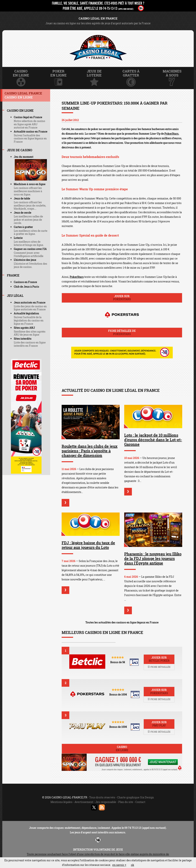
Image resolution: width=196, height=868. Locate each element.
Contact (140, 802)
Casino (122, 748)
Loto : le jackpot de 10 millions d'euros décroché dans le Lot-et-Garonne (153, 440)
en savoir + (119, 865)
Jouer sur (122, 298)
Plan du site (126, 802)
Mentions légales (61, 802)
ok (133, 865)
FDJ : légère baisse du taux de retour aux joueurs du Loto (88, 545)
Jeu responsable (106, 802)
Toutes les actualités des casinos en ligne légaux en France (122, 622)
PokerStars (171, 134)
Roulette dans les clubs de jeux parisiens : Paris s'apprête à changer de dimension (90, 451)
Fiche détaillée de (122, 332)
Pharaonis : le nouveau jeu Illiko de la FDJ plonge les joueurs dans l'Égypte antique (153, 558)
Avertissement (84, 802)
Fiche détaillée (159, 667)
